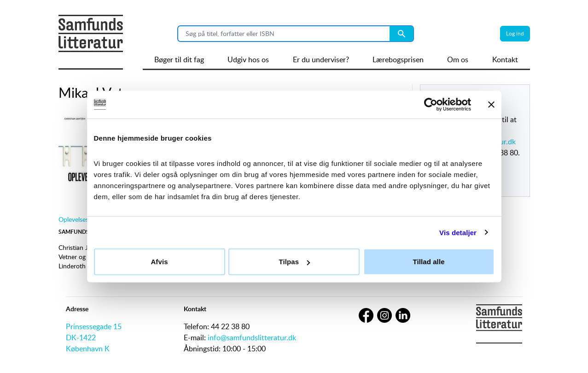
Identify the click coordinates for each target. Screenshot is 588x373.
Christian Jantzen (83, 247)
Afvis (159, 262)
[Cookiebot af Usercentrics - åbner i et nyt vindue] (431, 104)
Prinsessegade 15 (94, 326)
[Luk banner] (491, 104)
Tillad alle (428, 262)
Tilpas (294, 262)
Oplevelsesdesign (82, 219)
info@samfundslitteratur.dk (252, 337)
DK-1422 (81, 337)
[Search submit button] (402, 34)
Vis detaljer (458, 232)
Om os (458, 59)
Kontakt (505, 59)
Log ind (515, 33)
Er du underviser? (321, 59)
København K (88, 349)
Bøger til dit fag (179, 59)
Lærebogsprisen (398, 59)
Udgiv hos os (248, 59)
